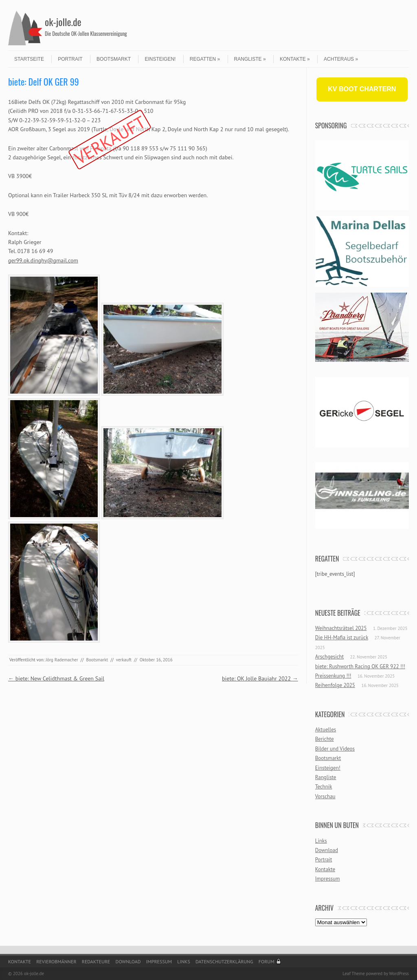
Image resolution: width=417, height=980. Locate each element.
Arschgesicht (329, 657)
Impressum (328, 879)
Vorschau (325, 796)
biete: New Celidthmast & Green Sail (56, 678)
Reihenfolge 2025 (335, 685)
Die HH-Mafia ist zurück (342, 638)
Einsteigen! (160, 59)
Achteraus (341, 59)
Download (327, 850)
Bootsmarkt (114, 59)
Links (321, 841)
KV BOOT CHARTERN (362, 89)
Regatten (205, 59)
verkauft (124, 660)
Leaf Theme (353, 973)
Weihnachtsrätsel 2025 (341, 628)
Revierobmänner (56, 961)
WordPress (399, 973)
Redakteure (96, 961)
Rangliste (250, 59)
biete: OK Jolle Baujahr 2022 (260, 678)
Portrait (70, 59)
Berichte (325, 739)
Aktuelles (326, 730)
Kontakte (295, 59)
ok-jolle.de (63, 22)
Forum (267, 961)
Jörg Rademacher (62, 660)
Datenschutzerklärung (224, 961)
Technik (324, 787)
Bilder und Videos (335, 749)
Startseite (29, 59)
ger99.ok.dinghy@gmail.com (43, 260)
